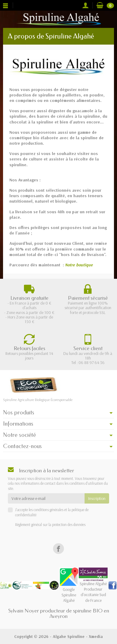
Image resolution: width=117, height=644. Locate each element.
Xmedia (96, 636)
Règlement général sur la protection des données (50, 524)
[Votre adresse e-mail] (46, 498)
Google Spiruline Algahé (69, 588)
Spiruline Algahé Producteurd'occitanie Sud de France (93, 587)
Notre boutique (79, 265)
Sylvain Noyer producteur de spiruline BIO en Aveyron (59, 614)
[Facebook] (58, 549)
